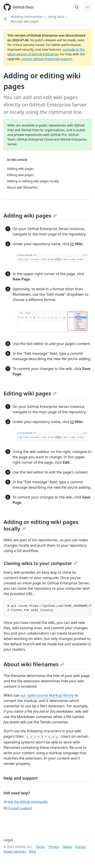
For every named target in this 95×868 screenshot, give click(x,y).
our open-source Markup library (47, 695)
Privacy (54, 847)
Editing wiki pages (30, 393)
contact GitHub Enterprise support (47, 59)
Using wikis (56, 17)
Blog (33, 851)
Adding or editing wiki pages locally (41, 525)
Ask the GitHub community (26, 802)
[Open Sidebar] (5, 19)
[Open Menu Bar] (88, 7)
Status (67, 847)
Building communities (27, 17)
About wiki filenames (34, 664)
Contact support (18, 808)
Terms (41, 847)
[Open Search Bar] (77, 7)
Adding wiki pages (30, 215)
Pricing (81, 847)
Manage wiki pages (25, 21)
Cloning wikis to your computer (40, 563)
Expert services (15, 851)
